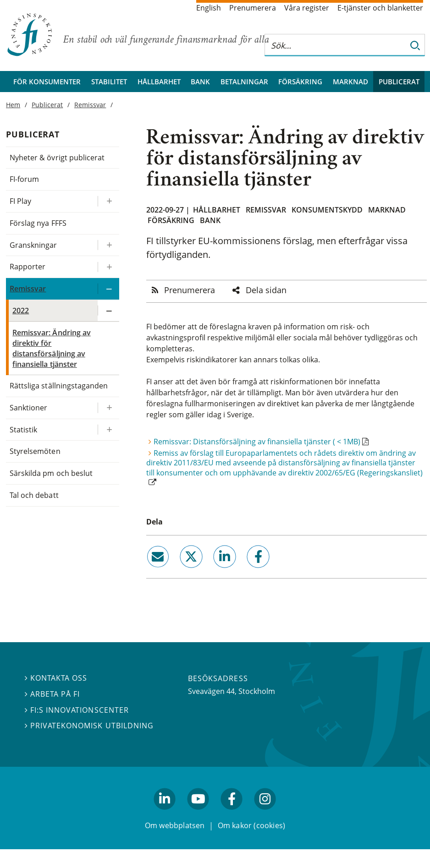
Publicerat (399, 82)
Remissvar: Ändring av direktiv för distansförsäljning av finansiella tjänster (52, 348)
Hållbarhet (159, 82)
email (149, 571)
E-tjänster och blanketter (380, 8)
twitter (179, 571)
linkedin (212, 571)
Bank (200, 82)
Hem (13, 105)
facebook (248, 571)
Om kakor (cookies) (251, 825)
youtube (198, 814)
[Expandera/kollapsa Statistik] (108, 430)
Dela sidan (266, 290)
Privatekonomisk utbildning (89, 726)
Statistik (23, 430)
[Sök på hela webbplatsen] (336, 45)
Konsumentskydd (327, 210)
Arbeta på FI (52, 694)
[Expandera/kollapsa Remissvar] (108, 289)
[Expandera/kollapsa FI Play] (108, 201)
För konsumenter (47, 82)
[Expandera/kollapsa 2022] (108, 311)
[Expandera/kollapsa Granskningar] (108, 245)
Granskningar (33, 245)
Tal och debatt (34, 495)
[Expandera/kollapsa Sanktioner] (108, 408)
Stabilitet (109, 82)
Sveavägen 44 (211, 691)
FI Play (20, 201)
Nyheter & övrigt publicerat (57, 158)
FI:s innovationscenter (77, 710)
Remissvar (266, 210)
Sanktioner (28, 408)
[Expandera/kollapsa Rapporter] (108, 267)
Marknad (350, 82)
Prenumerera (253, 8)
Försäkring (300, 82)
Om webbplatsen (175, 825)
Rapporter (28, 267)
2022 (21, 311)
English (209, 8)
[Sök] (415, 45)
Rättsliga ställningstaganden (59, 386)
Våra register (307, 8)
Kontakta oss (56, 678)
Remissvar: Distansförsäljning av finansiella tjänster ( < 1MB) (257, 442)
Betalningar (244, 82)
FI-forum (24, 179)
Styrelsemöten (35, 451)
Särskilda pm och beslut (51, 473)
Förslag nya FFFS (38, 223)
